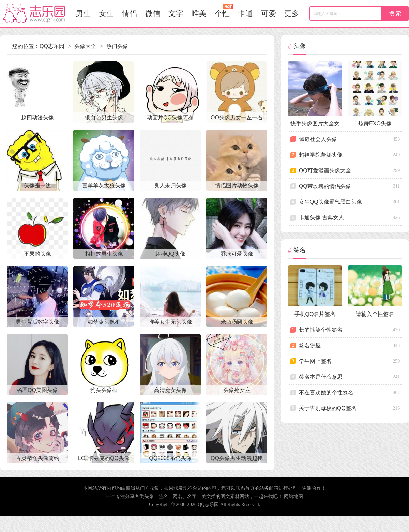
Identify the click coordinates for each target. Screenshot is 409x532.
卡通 (245, 13)
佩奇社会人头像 (318, 139)
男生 (83, 13)
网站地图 (293, 496)
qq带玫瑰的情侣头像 (325, 186)
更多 (292, 13)
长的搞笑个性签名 (321, 330)
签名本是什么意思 (321, 377)
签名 (163, 496)
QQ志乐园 (52, 46)
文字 (176, 13)
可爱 (269, 13)
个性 (224, 11)
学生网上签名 (315, 361)
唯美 (199, 13)
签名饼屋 (310, 345)
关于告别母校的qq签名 (328, 408)
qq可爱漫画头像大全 (325, 171)
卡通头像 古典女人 (321, 218)
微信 (153, 13)
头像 (149, 496)
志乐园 (34, 14)
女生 (106, 13)
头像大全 (85, 46)
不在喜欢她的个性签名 (326, 392)
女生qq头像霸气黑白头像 (330, 202)
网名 (178, 496)
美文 (206, 496)
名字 (192, 496)
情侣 (130, 13)
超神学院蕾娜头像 (321, 155)
